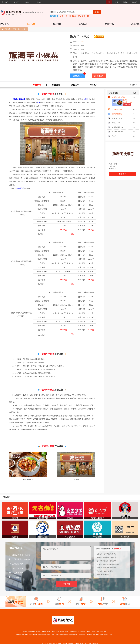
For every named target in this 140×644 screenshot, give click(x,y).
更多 (135, 93)
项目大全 (31, 24)
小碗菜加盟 (20, 188)
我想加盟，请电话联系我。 (105, 571)
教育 (84, 16)
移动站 (5, 2)
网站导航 (125, 2)
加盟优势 (75, 85)
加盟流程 (56, 85)
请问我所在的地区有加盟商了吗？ (107, 557)
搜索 (97, 12)
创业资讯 (109, 24)
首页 (16, 2)
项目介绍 (37, 85)
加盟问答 (136, 24)
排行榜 (39, 2)
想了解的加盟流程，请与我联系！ (107, 561)
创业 (38, 103)
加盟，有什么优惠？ (103, 575)
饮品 (79, 16)
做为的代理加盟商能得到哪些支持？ (108, 564)
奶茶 (62, 16)
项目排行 (57, 24)
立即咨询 (127, 105)
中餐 (66, 16)
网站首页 (4, 24)
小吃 (70, 16)
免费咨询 (123, 174)
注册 (116, 2)
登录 (109, 2)
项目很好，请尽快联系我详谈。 (107, 554)
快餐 (23, 29)
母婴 (88, 16)
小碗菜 (85, 99)
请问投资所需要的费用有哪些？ (107, 568)
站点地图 (135, 2)
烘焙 (75, 16)
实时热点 (83, 24)
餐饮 (19, 29)
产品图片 (93, 85)
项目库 (27, 2)
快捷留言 (134, 85)
